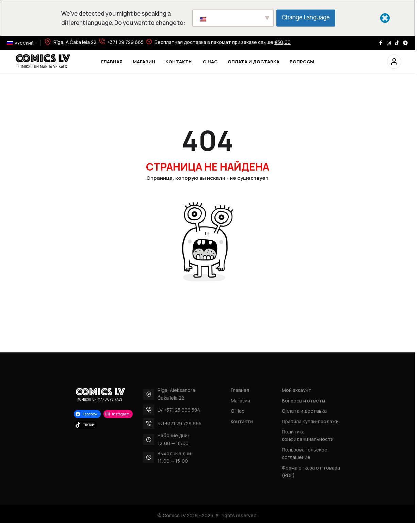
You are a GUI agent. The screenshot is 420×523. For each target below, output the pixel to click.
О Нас (238, 411)
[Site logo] (43, 61)
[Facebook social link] (381, 43)
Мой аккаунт (297, 390)
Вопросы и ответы (303, 401)
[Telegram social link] (405, 43)
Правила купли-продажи (310, 421)
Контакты (242, 421)
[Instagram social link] (389, 43)
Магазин (240, 401)
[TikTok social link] (397, 43)
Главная (240, 390)
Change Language (307, 17)
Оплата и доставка (304, 411)
